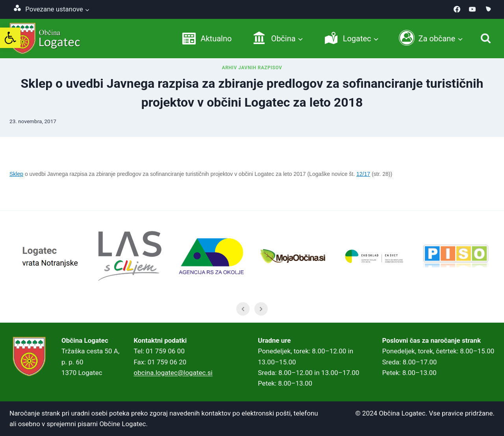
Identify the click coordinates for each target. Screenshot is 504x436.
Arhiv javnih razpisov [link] (252, 68)
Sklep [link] (16, 174)
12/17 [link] (363, 174)
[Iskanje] (486, 38)
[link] (10, 38)
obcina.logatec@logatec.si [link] (173, 373)
